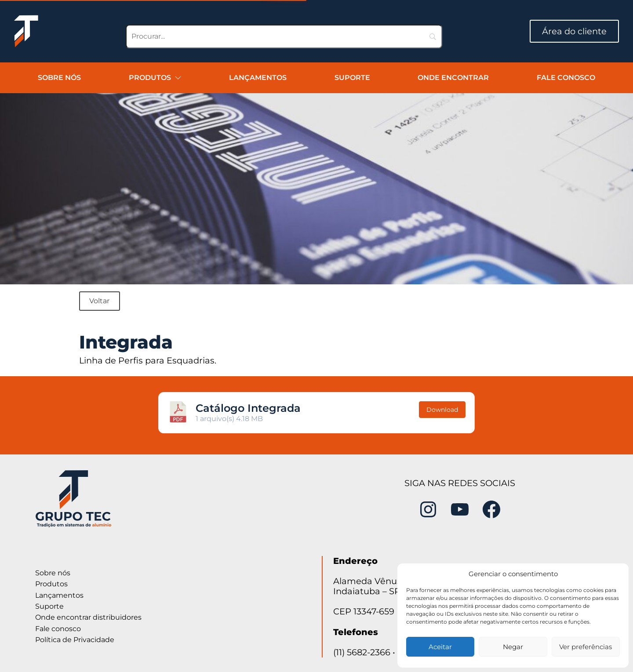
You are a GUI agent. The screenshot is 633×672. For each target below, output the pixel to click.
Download (442, 410)
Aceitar (440, 647)
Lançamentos (258, 78)
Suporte (352, 78)
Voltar (99, 301)
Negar (513, 647)
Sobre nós (59, 78)
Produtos (155, 78)
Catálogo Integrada (248, 408)
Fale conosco (566, 78)
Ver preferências (586, 647)
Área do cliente (574, 31)
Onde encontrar (453, 78)
